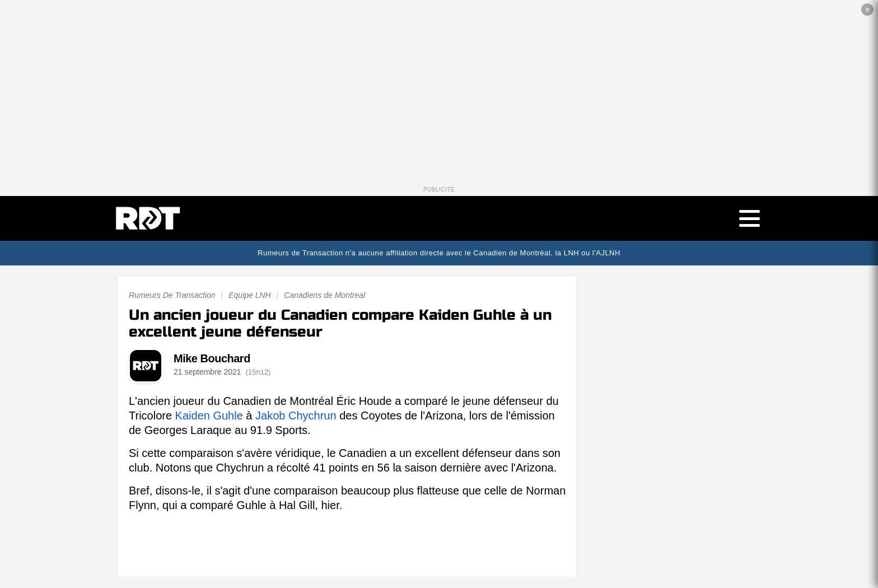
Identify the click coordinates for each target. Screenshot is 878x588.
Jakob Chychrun (296, 416)
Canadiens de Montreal (324, 295)
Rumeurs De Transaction (172, 295)
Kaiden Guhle (209, 416)
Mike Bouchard (212, 358)
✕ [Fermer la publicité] (868, 10)
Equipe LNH (250, 295)
